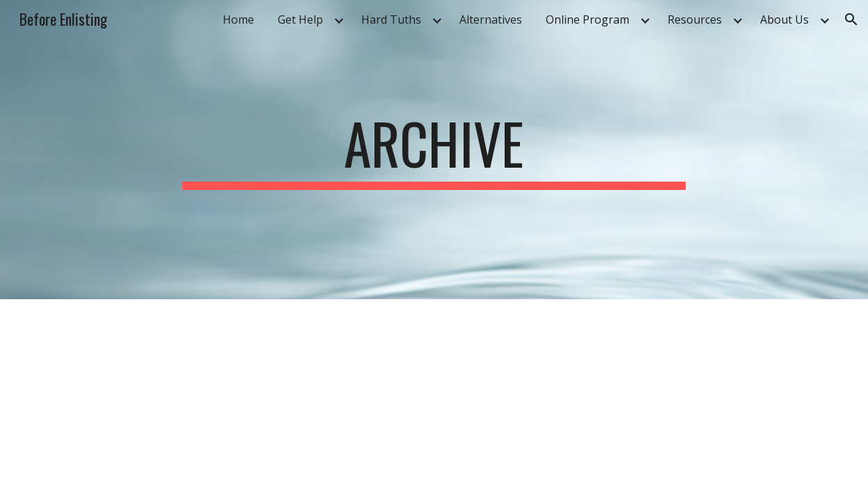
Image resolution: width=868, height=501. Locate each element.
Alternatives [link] (491, 19)
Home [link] (238, 19)
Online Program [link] (587, 19)
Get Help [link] (300, 19)
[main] (434, 150)
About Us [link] (784, 19)
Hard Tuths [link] (391, 19)
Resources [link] (695, 19)
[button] (851, 19)
